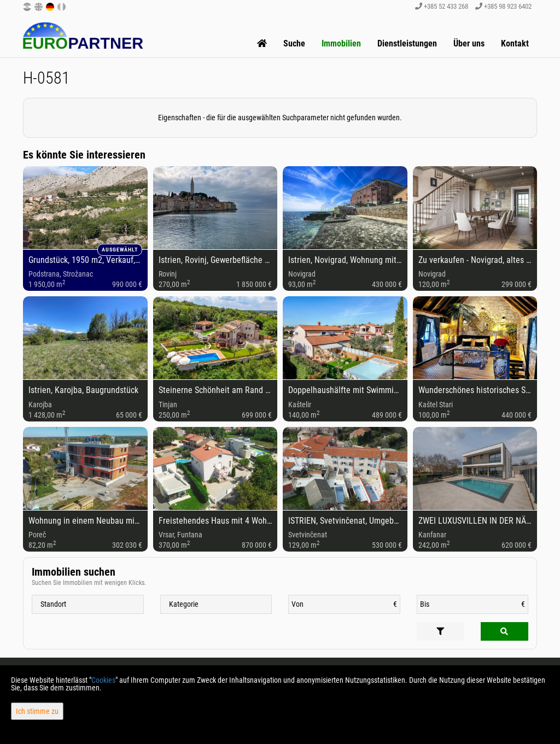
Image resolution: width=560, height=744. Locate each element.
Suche (294, 43)
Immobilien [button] (341, 43)
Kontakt (515, 43)
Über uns (469, 43)
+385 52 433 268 (442, 6)
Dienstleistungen (407, 43)
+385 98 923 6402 (503, 6)
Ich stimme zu (37, 711)
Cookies (103, 680)
